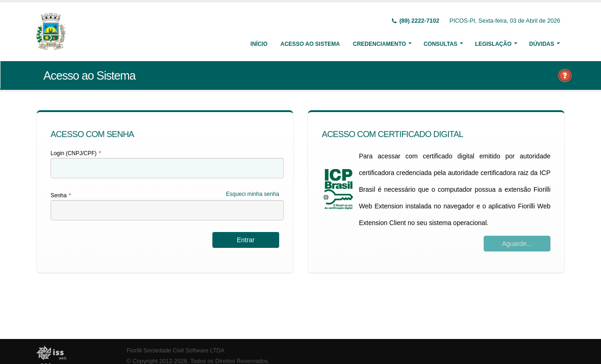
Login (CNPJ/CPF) (76, 153)
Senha (61, 195)
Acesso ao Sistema (310, 44)
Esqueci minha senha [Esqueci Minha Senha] (253, 194)
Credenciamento (379, 44)
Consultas (440, 44)
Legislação (493, 44)
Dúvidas (542, 44)
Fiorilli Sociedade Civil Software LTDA (176, 351)
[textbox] (167, 168)
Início (259, 44)
